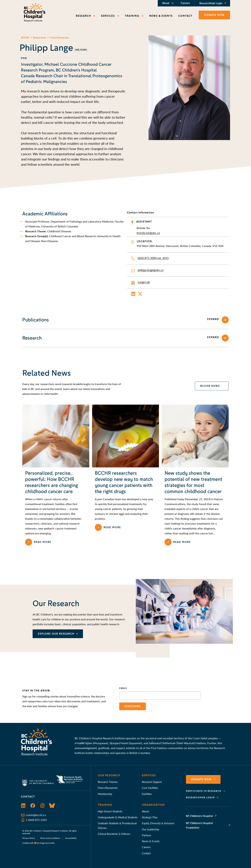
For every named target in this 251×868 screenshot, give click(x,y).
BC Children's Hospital (199, 816)
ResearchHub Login (211, 3)
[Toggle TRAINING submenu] (143, 16)
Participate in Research (204, 791)
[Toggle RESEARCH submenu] (95, 16)
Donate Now (201, 779)
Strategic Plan (150, 817)
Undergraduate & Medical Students (118, 817)
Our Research (109, 775)
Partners (147, 835)
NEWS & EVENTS (161, 16)
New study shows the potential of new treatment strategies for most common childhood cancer (193, 482)
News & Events (151, 841)
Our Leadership (151, 829)
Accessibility (71, 838)
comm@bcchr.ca (36, 815)
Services (149, 775)
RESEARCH (83, 16)
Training (105, 805)
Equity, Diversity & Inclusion (158, 823)
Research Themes (108, 782)
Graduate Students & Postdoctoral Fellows (117, 825)
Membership (105, 794)
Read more (43, 542)
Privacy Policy (29, 838)
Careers (185, 3)
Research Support (152, 782)
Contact (146, 853)
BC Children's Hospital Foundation (199, 825)
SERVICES (108, 16)
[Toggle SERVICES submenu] (119, 16)
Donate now (214, 15)
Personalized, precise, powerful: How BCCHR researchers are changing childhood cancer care (52, 482)
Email (123, 688)
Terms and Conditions (50, 838)
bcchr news (210, 386)
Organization (153, 805)
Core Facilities (150, 788)
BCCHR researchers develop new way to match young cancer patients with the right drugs (124, 482)
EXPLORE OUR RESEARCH (56, 634)
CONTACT (185, 16)
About (166, 3)
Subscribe (133, 706)
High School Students (110, 811)
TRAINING (132, 16)
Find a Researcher (108, 788)
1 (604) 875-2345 (36, 820)
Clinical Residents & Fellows (114, 834)
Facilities (147, 794)
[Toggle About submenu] (173, 3)
